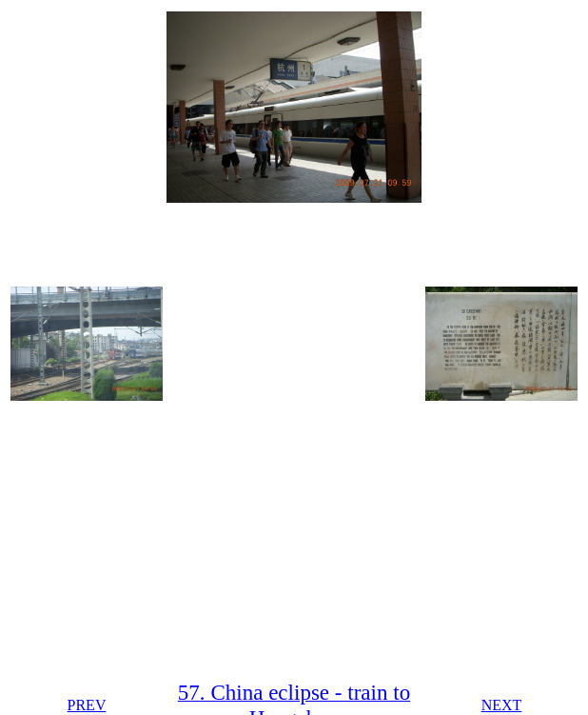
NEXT (502, 705)
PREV (87, 705)
